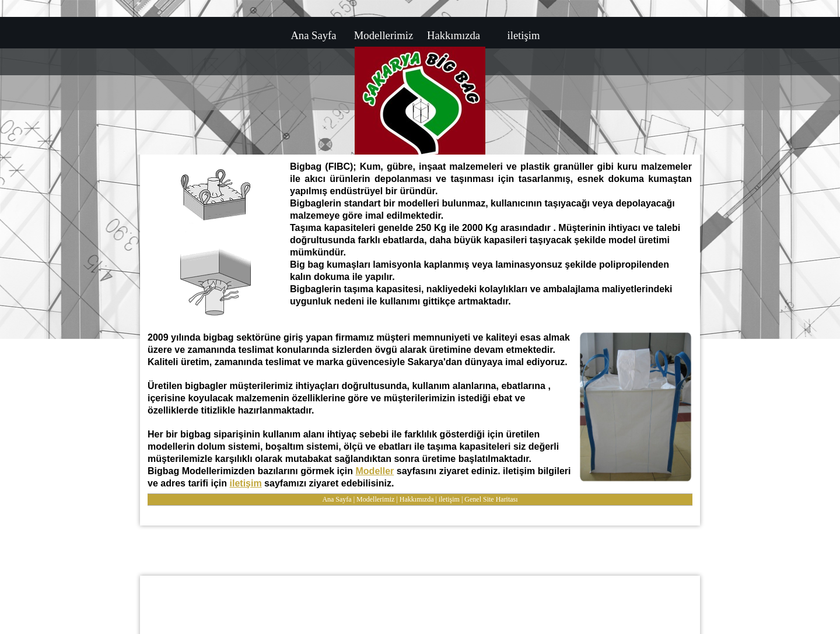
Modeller (375, 471)
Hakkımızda (417, 499)
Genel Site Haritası (491, 499)
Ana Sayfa (337, 499)
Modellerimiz (375, 499)
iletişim (246, 483)
